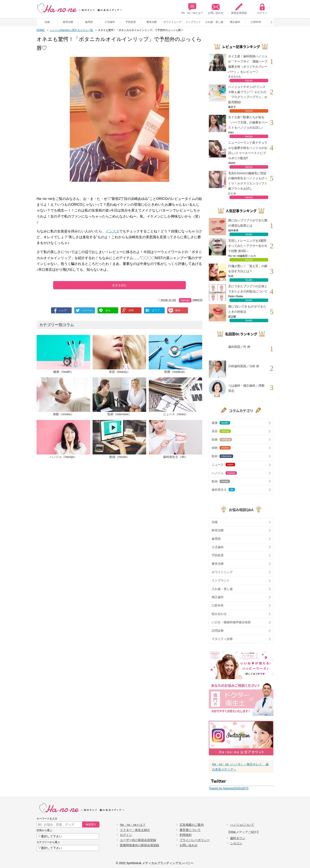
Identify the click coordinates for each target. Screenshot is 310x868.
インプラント (193, 22)
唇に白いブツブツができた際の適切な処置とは (248, 223)
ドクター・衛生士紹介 (135, 830)
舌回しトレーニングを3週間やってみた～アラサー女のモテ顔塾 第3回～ (248, 246)
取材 (222, 456)
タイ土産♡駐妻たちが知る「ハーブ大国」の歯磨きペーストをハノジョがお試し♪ (248, 122)
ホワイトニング (172, 22)
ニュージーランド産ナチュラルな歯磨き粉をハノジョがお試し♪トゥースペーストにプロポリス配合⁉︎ (248, 150)
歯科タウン (238, 838)
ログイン (262, 9)
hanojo (185, 300)
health (249, 234)
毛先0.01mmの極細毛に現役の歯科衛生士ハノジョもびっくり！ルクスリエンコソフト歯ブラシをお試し (248, 181)
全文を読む (119, 285)
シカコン (236, 843)
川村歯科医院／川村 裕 (244, 366)
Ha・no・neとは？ (192, 9)
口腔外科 (256, 22)
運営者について (190, 830)
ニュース (223, 465)
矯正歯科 (235, 22)
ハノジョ (224, 473)
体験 (221, 448)
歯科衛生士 (223, 490)
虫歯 (47, 22)
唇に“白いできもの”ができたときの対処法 (247, 309)
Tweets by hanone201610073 (229, 788)
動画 (221, 481)
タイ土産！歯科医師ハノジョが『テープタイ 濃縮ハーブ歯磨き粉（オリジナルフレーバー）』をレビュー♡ (248, 64)
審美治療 (152, 22)
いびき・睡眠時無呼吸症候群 (231, 622)
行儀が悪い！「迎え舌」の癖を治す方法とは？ (248, 269)
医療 (222, 440)
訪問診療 (218, 631)
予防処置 (131, 22)
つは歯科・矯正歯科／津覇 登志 (246, 388)
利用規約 (186, 835)
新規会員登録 (239, 9)
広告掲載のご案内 (192, 825)
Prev (271, 22)
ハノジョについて (242, 825)
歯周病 (89, 22)
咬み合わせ (219, 614)
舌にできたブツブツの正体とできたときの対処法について (248, 289)
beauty (249, 260)
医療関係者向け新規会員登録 (139, 845)
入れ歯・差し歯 (214, 22)
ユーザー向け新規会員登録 (138, 840)
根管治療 (68, 22)
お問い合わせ (216, 9)
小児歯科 (110, 22)
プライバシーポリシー (195, 840)
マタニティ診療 (222, 639)
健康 (221, 423)
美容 (221, 431)
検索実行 (91, 824)
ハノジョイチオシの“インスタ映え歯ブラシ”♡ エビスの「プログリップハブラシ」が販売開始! (248, 94)
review (249, 111)
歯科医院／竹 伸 (239, 347)
